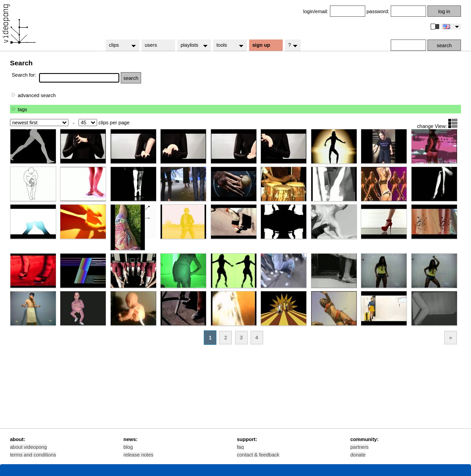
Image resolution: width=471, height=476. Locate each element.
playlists (191, 45)
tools (227, 45)
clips (120, 45)
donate (358, 455)
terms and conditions (33, 455)
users (151, 45)
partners (359, 447)
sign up (261, 45)
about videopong (28, 447)
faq (240, 447)
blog (128, 447)
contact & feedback (258, 455)
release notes (138, 455)
